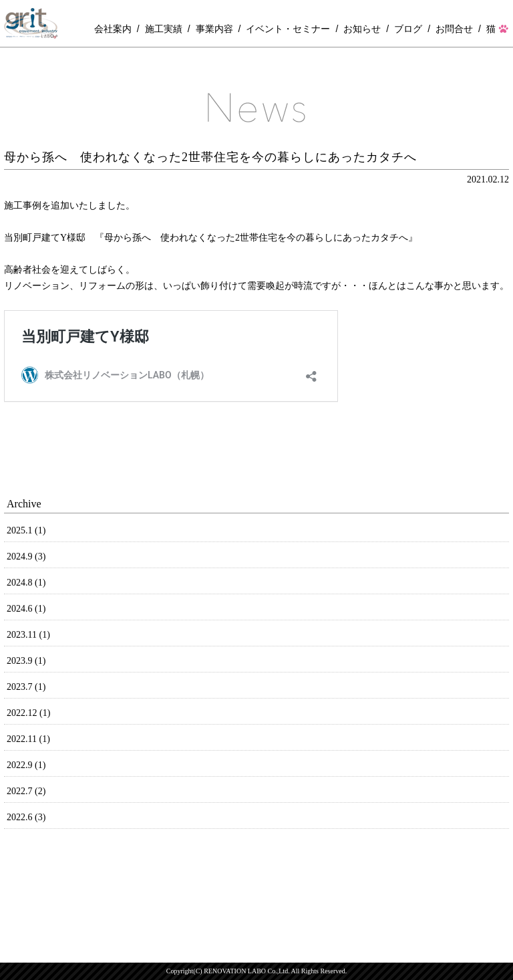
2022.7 (26, 791)
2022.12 (28, 713)
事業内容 (214, 29)
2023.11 (28, 635)
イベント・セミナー (288, 29)
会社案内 (113, 29)
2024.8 (26, 583)
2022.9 (26, 765)
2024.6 (26, 609)
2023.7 (26, 687)
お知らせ (362, 29)
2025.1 (26, 530)
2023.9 (26, 661)
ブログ (408, 29)
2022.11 (28, 739)
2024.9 (26, 557)
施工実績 (164, 29)
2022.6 (26, 817)
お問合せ (454, 29)
